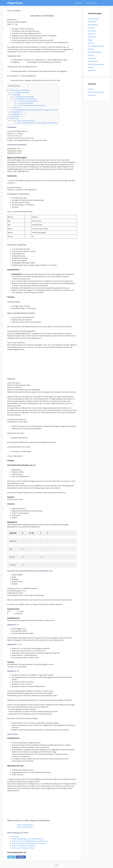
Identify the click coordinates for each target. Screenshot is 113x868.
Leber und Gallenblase (25, 825)
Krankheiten (92, 37)
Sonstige (91, 55)
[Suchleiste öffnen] (103, 3)
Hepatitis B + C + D (18, 114)
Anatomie (91, 28)
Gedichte (91, 49)
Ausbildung (92, 58)
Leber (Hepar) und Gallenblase (19, 90)
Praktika (91, 43)
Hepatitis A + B (17, 116)
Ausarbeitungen (93, 19)
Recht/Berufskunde (95, 52)
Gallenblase (15, 95)
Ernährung (92, 31)
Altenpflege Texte (93, 3)
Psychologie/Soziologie (96, 46)
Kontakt (91, 67)
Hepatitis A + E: (17, 112)
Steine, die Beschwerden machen (31, 105)
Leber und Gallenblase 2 (25, 827)
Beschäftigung (93, 25)
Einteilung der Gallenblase (23, 97)
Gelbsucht (15, 108)
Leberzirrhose (14, 118)
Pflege (90, 40)
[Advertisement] (42, 365)
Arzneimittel (92, 22)
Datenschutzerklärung (96, 64)
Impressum (79, 3)
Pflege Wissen (15, 3)
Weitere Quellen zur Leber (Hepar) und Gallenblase (37, 123)
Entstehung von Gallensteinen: (25, 99)
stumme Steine (25, 103)
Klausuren (91, 34)
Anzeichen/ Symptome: (28, 101)
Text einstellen (93, 61)
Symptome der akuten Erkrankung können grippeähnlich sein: (35, 110)
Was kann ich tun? (26, 121)
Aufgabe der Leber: (21, 92)
